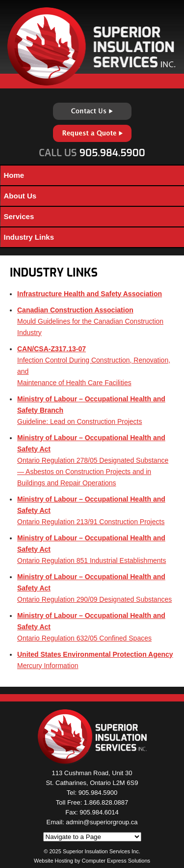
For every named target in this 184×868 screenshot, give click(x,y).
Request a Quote (92, 133)
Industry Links (29, 237)
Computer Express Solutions (116, 861)
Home (14, 175)
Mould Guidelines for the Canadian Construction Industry (90, 321)
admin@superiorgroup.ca (102, 822)
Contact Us (92, 111)
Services (19, 216)
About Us (20, 196)
